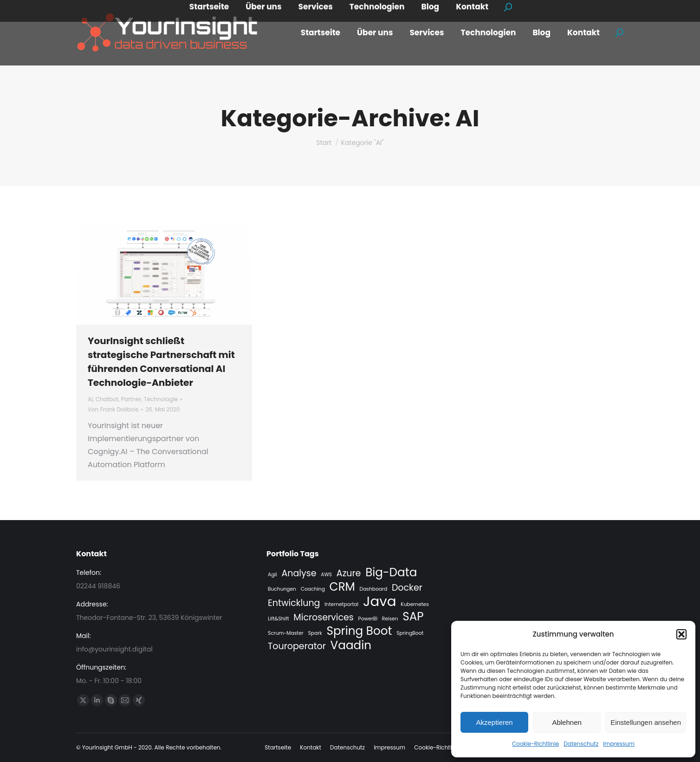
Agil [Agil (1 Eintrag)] (272, 575)
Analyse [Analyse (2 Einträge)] (299, 573)
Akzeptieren (494, 722)
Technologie (161, 399)
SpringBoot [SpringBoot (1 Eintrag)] (410, 633)
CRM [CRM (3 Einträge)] (342, 587)
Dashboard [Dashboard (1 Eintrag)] (374, 589)
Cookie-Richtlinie (535, 744)
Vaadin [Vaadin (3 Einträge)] (351, 645)
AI (90, 399)
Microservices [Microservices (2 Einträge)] (323, 618)
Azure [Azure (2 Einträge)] (349, 573)
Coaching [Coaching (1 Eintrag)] (313, 589)
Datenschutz (581, 744)
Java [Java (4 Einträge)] (380, 601)
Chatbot (107, 399)
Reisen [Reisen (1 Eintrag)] (390, 619)
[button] (681, 634)
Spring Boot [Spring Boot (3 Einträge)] (359, 631)
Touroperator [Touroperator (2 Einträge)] (297, 646)
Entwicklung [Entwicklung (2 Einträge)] (294, 603)
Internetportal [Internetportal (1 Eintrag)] (341, 604)
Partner (131, 399)
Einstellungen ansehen (646, 722)
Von (113, 409)
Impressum (619, 744)
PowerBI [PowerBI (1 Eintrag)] (368, 619)
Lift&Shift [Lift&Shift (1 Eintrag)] (279, 619)
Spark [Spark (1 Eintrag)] (315, 633)
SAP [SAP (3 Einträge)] (413, 617)
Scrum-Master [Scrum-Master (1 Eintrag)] (286, 633)
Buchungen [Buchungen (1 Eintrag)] (282, 589)
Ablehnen (567, 722)
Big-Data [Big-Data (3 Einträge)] (391, 573)
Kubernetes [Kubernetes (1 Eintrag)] (415, 604)
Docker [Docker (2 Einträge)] (407, 588)
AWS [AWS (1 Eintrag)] (326, 575)
